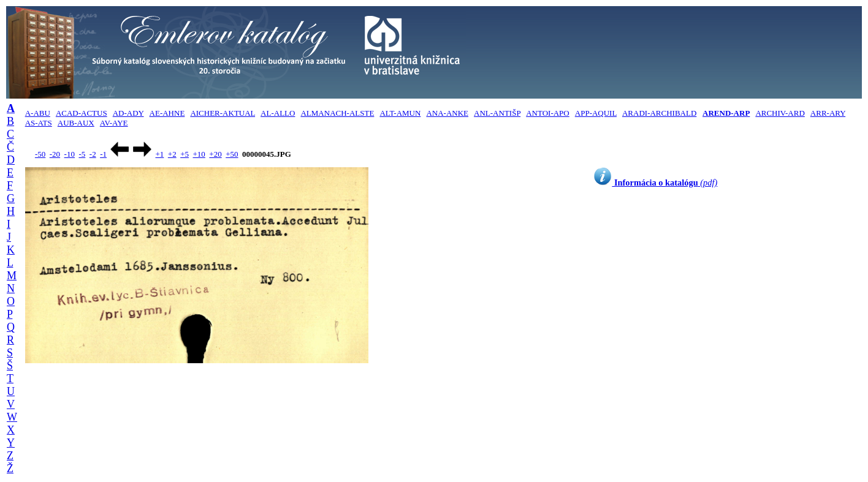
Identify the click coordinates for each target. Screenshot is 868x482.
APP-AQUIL (596, 113)
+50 (232, 154)
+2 (172, 154)
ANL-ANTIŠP (497, 113)
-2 (93, 154)
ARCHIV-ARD (780, 113)
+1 (159, 154)
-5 (82, 154)
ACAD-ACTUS (82, 113)
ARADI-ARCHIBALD (659, 113)
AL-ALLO (278, 113)
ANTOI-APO (548, 113)
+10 (199, 154)
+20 (215, 154)
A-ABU (38, 113)
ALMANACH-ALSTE (337, 113)
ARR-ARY (828, 113)
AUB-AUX (76, 123)
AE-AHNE (167, 113)
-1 (103, 154)
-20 (55, 154)
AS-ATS (39, 123)
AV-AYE (114, 123)
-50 (40, 154)
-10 (70, 154)
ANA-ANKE (447, 113)
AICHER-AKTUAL (223, 113)
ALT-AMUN (400, 113)
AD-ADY (128, 113)
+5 (185, 154)
